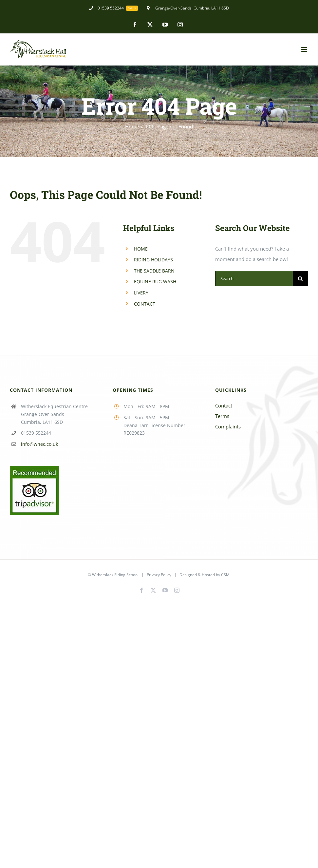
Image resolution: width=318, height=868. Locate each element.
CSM (225, 575)
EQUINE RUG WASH (155, 282)
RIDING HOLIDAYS (153, 260)
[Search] (300, 279)
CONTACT (145, 304)
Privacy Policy (159, 575)
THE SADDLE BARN (154, 271)
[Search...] (254, 279)
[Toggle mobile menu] (305, 49)
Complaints (228, 426)
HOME (141, 249)
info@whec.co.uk (39, 444)
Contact (224, 406)
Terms (222, 416)
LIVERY (141, 293)
